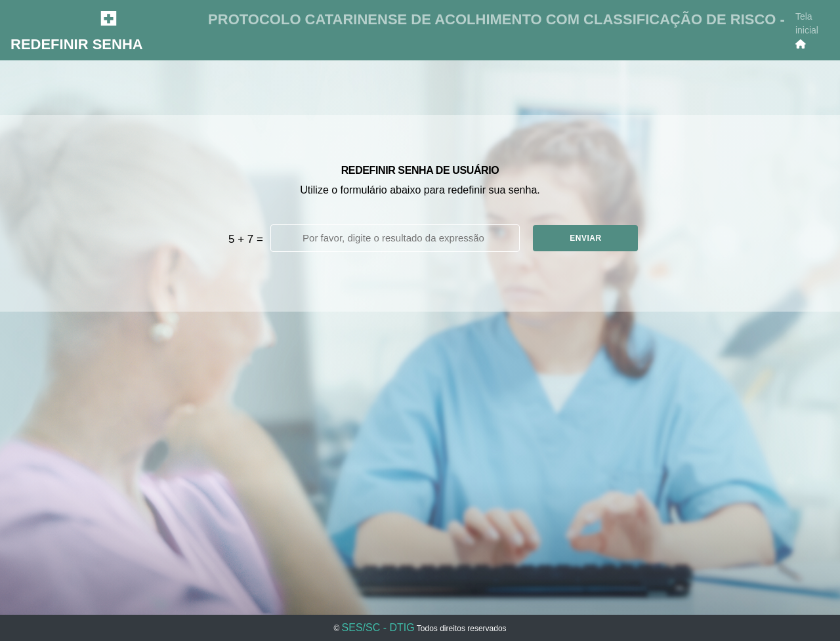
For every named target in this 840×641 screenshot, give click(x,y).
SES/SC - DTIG (378, 628)
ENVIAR (585, 238)
